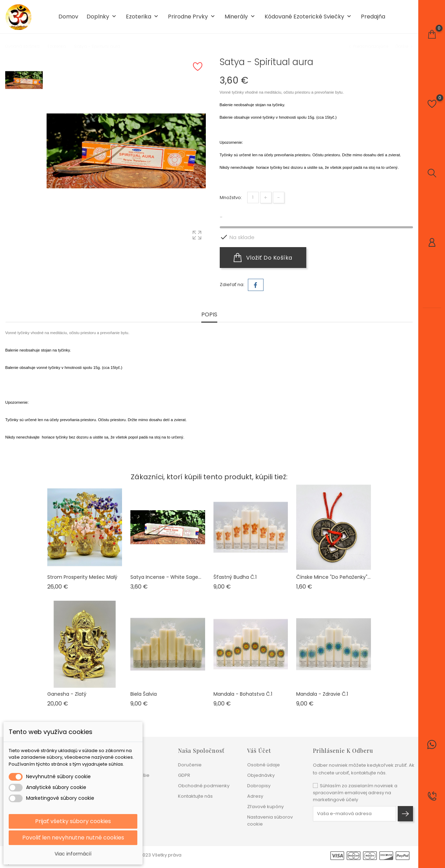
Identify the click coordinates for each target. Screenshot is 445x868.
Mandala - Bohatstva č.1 (243, 694)
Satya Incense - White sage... (166, 577)
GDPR (184, 775)
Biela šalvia (144, 694)
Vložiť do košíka (263, 258)
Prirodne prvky (192, 17)
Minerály (240, 17)
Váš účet (259, 751)
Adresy (255, 796)
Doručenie (190, 765)
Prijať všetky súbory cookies (73, 821)
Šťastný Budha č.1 (235, 577)
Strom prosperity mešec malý (82, 577)
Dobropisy (259, 786)
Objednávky (261, 775)
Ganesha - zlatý (67, 694)
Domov (68, 17)
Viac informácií (73, 854)
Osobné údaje (264, 765)
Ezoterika (143, 17)
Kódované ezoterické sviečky (309, 17)
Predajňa (373, 17)
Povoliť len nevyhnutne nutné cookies (73, 838)
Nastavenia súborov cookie (270, 820)
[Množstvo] (253, 198)
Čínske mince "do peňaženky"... (333, 577)
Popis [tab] (209, 315)
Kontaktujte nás (195, 796)
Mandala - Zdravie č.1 (322, 694)
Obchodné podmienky (204, 786)
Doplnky (102, 17)
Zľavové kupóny (265, 807)
